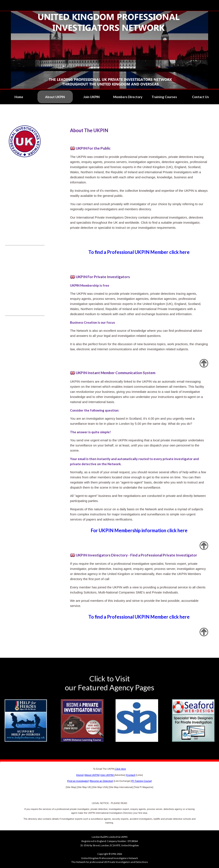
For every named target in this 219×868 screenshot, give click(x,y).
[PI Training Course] (141, 781)
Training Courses (164, 97)
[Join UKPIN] (107, 775)
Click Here (120, 769)
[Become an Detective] (101, 781)
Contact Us (200, 97)
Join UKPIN (92, 97)
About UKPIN (55, 97)
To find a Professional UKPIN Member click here (139, 252)
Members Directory (128, 97)
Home (19, 97)
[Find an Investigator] (78, 781)
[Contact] (131, 775)
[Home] (80, 775)
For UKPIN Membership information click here (139, 530)
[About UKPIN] (92, 775)
